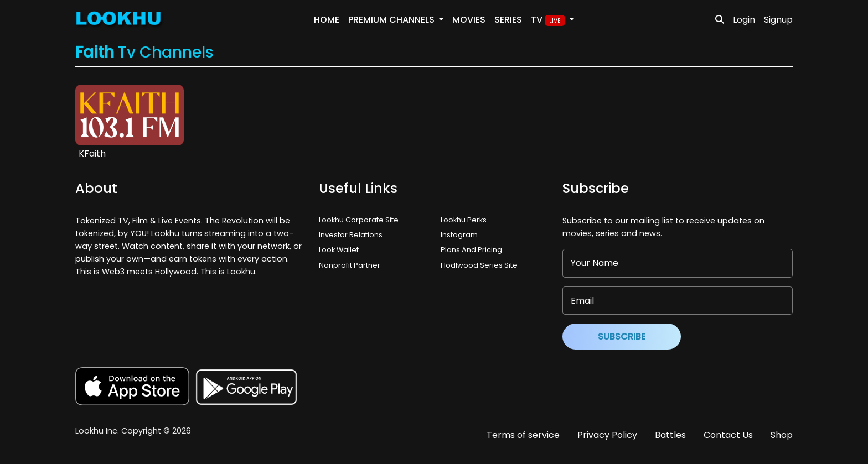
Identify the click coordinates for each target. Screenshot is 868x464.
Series (508, 20)
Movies (469, 20)
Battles (670, 435)
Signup (778, 20)
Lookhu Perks (464, 220)
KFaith (92, 153)
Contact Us (728, 435)
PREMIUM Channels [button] (392, 20)
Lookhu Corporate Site (360, 220)
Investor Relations (351, 235)
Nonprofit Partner (350, 265)
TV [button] (549, 20)
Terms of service (523, 435)
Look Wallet (339, 250)
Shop (782, 435)
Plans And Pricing (471, 250)
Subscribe (622, 337)
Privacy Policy (607, 435)
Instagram (459, 235)
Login (744, 20)
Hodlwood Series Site (479, 265)
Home (327, 20)
